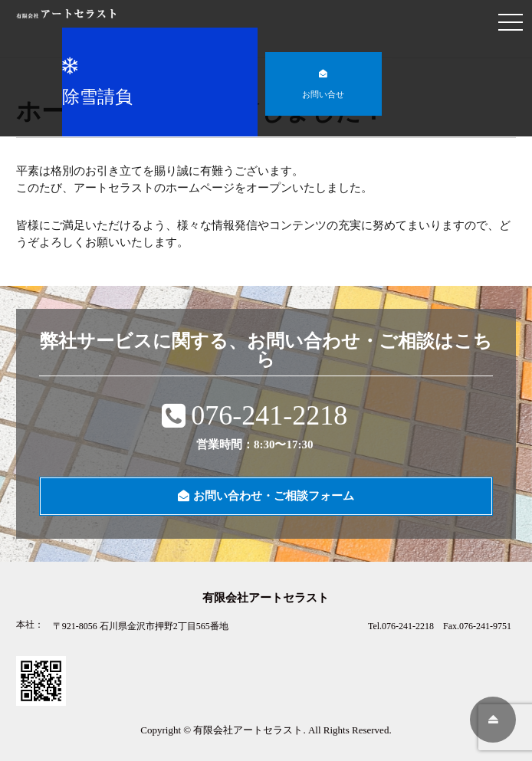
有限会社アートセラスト (248, 730)
